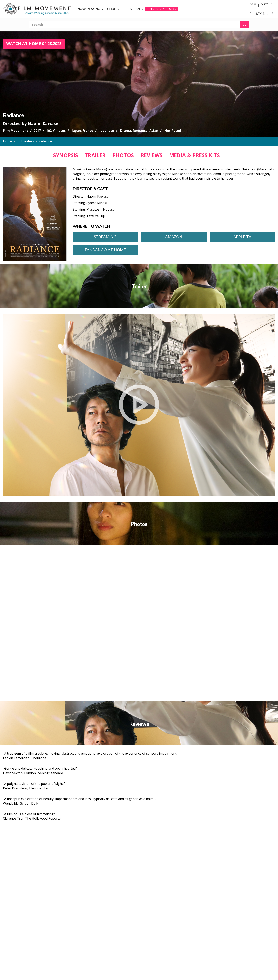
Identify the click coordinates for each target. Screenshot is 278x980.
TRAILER (95, 155)
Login (252, 5)
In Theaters (25, 141)
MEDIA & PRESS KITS (194, 155)
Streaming (105, 237)
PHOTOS (123, 155)
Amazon (174, 237)
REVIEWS (151, 155)
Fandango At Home (105, 250)
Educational (132, 9)
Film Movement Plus (159, 9)
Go (244, 25)
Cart (263, 5)
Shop (112, 9)
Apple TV (242, 237)
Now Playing (89, 9)
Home (7, 141)
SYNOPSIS (66, 155)
